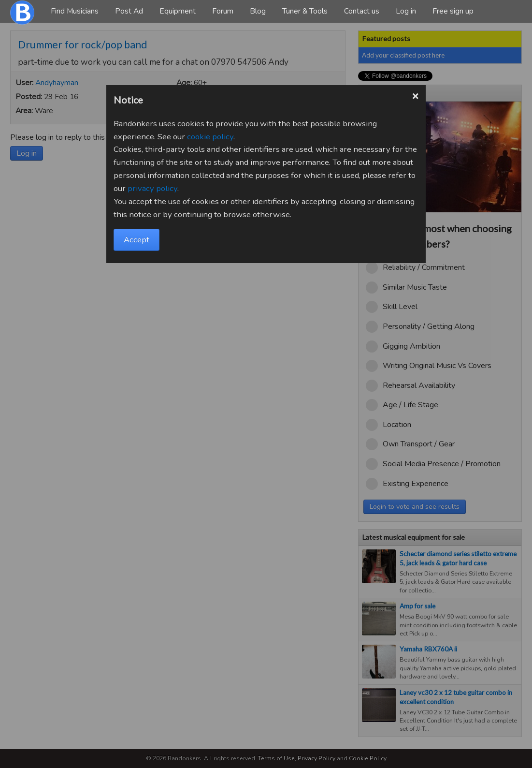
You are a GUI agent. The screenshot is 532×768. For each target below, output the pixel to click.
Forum (223, 11)
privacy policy (152, 188)
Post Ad (129, 11)
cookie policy (210, 137)
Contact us (362, 11)
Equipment (178, 11)
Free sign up (453, 11)
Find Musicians (75, 11)
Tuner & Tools (305, 11)
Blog (258, 11)
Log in (406, 11)
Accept (137, 240)
